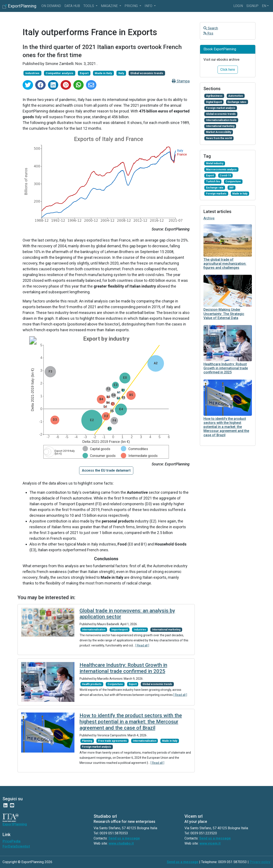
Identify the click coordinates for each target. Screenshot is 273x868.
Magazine (110, 6)
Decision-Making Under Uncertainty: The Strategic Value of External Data (224, 314)
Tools (89, 6)
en (264, 6)
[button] (106, 471)
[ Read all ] (142, 645)
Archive (209, 218)
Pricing (132, 6)
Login (238, 6)
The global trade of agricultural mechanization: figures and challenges (225, 264)
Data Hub (72, 6)
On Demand (51, 6)
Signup (252, 6)
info (149, 6)
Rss (208, 33)
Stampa (181, 81)
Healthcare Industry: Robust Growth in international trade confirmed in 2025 (123, 668)
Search (211, 28)
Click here (228, 70)
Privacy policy (260, 862)
